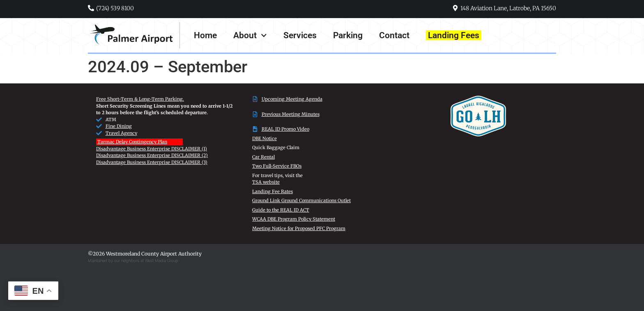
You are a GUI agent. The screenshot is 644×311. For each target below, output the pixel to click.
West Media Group (162, 260)
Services (300, 35)
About (250, 36)
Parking (348, 35)
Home (205, 35)
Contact (394, 35)
